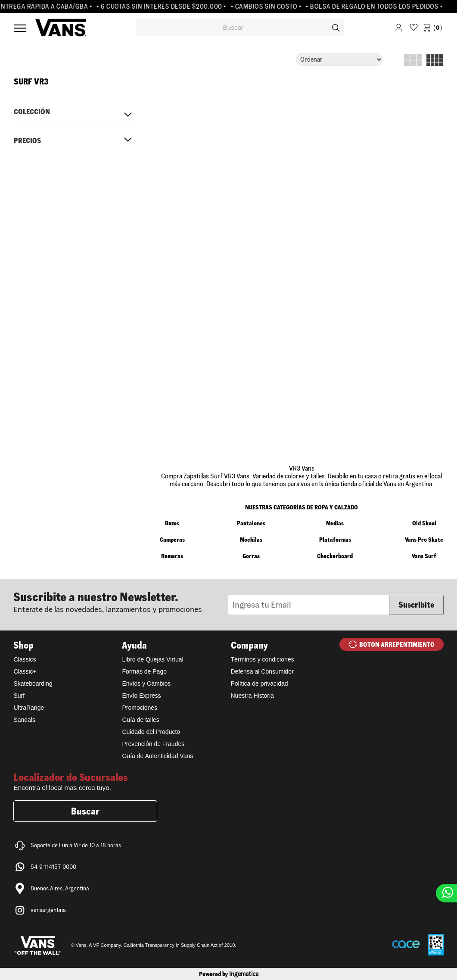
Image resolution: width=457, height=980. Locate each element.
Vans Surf (424, 556)
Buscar (85, 811)
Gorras (251, 556)
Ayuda (134, 645)
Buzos (172, 523)
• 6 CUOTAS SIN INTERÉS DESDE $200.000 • (164, 6)
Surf (19, 696)
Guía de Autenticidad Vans (157, 756)
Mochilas (251, 540)
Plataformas (335, 540)
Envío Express (141, 696)
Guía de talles (140, 720)
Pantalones (251, 523)
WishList (414, 29)
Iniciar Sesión (399, 29)
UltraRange (29, 708)
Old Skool (424, 523)
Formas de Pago (144, 671)
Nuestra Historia (252, 696)
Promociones (140, 708)
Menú (20, 28)
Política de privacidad (260, 684)
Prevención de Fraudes (153, 744)
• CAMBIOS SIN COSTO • (269, 6)
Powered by (229, 974)
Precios (27, 140)
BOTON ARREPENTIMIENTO (397, 644)
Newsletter (121, 601)
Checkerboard (335, 556)
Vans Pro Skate (424, 540)
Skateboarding (33, 684)
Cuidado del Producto (151, 732)
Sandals (24, 720)
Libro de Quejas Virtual (152, 659)
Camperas (172, 540)
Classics (25, 659)
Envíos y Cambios (146, 684)
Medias (335, 523)
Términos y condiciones (263, 659)
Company (249, 645)
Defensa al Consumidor (262, 671)
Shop (23, 645)
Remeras (172, 556)
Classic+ (25, 671)
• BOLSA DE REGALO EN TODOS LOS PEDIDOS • (377, 6)
